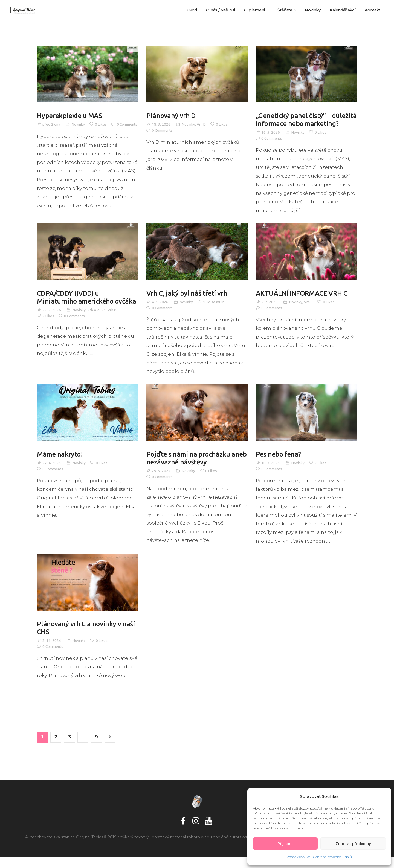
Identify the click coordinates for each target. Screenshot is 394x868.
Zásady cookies (299, 857)
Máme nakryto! (61, 464)
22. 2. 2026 (52, 328)
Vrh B (113, 328)
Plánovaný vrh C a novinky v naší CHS (87, 638)
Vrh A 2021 (97, 328)
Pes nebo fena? (279, 464)
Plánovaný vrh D (172, 116)
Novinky (79, 125)
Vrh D (202, 125)
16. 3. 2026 (271, 142)
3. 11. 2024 (52, 651)
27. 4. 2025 (52, 473)
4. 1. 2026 (160, 311)
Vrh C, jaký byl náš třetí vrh (188, 303)
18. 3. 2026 (161, 125)
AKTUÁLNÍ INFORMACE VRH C (303, 303)
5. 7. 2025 (270, 311)
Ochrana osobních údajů (332, 857)
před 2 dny (51, 125)
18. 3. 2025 (271, 473)
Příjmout (285, 844)
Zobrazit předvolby (353, 844)
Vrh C (309, 311)
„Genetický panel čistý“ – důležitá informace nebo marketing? (295, 124)
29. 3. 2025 (161, 481)
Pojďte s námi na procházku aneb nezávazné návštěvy (189, 468)
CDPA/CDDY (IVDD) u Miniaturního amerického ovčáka (76, 311)
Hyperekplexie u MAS (71, 116)
